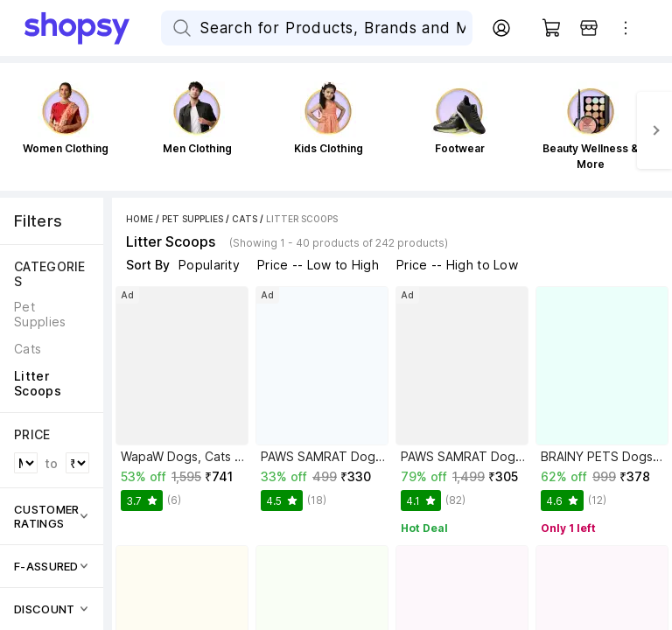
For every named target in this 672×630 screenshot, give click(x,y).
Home (140, 219)
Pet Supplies (192, 219)
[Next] (654, 130)
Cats (245, 219)
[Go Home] (93, 28)
